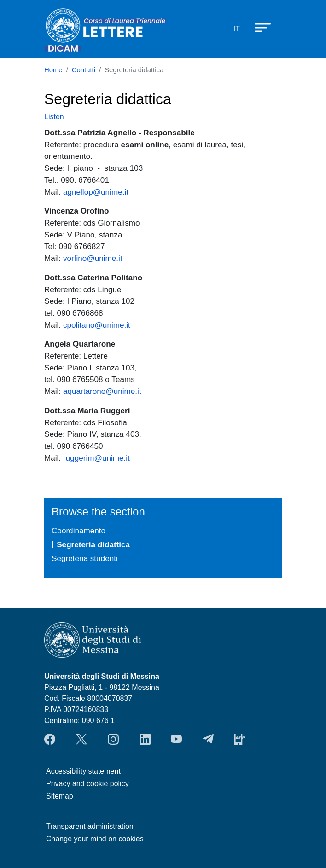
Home (53, 70)
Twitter (81, 739)
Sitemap (60, 796)
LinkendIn (145, 739)
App (240, 739)
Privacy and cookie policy (87, 784)
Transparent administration (90, 826)
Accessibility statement (83, 771)
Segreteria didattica (93, 544)
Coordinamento (79, 531)
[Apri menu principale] (258, 27)
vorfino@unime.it (93, 258)
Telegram (208, 739)
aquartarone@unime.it (102, 391)
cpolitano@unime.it (97, 325)
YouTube (176, 739)
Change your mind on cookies (95, 839)
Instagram (113, 739)
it (237, 29)
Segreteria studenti (85, 558)
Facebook (50, 739)
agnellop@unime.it (96, 192)
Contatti (84, 70)
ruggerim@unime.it (96, 458)
